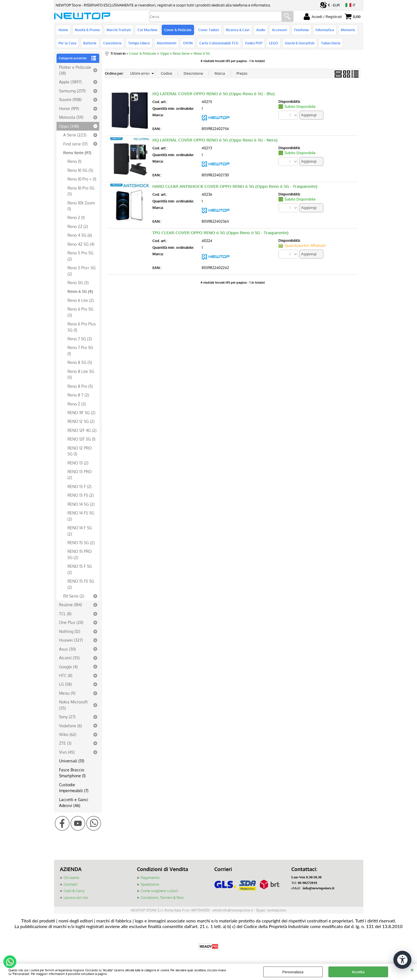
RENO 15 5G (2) (81, 543)
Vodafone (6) (70, 726)
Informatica (325, 30)
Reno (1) (74, 161)
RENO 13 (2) (78, 463)
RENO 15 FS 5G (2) (81, 584)
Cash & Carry (74, 891)
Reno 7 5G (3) (80, 339)
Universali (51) (72, 761)
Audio (261, 30)
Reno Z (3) (77, 404)
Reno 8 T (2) (78, 395)
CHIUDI (412, 969)
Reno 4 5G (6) (80, 235)
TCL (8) (65, 614)
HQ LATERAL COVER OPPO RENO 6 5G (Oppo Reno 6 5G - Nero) (215, 140)
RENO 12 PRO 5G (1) (80, 451)
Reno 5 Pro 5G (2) (80, 256)
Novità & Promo (87, 30)
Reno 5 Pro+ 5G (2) (82, 271)
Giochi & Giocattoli (300, 43)
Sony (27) (67, 717)
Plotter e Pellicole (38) (75, 70)
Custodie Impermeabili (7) (74, 788)
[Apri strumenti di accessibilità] (402, 960)
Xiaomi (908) (70, 99)
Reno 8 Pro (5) (80, 386)
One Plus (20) (71, 622)
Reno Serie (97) (77, 152)
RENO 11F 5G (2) (81, 412)
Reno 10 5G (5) (80, 170)
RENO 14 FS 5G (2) (81, 516)
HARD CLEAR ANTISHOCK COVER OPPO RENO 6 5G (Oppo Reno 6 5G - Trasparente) (235, 186)
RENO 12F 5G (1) (81, 439)
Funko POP (254, 43)
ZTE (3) (65, 743)
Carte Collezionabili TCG (219, 43)
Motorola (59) (71, 117)
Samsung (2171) (72, 91)
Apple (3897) (70, 82)
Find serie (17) (75, 144)
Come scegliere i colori (159, 891)
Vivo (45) (67, 752)
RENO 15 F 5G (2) (80, 569)
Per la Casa (67, 43)
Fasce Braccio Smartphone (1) (72, 773)
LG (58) (65, 684)
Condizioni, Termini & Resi (162, 897)
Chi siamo (71, 878)
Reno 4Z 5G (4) (81, 244)
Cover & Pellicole (178, 30)
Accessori (279, 30)
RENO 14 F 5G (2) (80, 531)
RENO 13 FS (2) (81, 495)
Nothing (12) (70, 631)
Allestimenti (166, 43)
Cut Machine (147, 30)
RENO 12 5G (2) (81, 421)
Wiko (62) (68, 734)
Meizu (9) (67, 693)
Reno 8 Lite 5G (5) (81, 374)
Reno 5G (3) (78, 282)
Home (63, 30)
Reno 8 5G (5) (80, 362)
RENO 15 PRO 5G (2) (80, 554)
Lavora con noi (76, 897)
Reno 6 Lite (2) (81, 300)
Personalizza (293, 972)
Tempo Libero (139, 43)
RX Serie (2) (74, 596)
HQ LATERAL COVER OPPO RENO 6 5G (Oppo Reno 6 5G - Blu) (214, 94)
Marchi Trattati (119, 30)
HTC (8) (66, 675)
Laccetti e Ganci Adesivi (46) (74, 802)
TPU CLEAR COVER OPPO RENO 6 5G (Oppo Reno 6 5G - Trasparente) (220, 233)
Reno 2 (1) (76, 217)
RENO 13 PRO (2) (80, 474)
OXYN (188, 43)
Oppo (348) (69, 126)
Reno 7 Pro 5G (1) (80, 350)
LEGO (274, 43)
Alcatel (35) (69, 658)
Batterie (90, 43)
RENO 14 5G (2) (81, 504)
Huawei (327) (71, 640)
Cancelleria (112, 43)
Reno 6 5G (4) (80, 291)
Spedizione (150, 884)
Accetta (358, 972)
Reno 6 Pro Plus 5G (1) (82, 327)
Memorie (348, 30)
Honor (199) (69, 108)
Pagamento (150, 878)
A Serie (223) (75, 135)
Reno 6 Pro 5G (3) (80, 312)
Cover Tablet (209, 30)
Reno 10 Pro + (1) (82, 179)
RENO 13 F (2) (79, 486)
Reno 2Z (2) (78, 226)
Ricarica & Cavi (238, 30)
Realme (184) (70, 605)
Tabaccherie (331, 43)
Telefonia (301, 30)
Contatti (70, 884)
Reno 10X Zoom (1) (81, 206)
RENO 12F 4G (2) (82, 430)
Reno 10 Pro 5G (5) (81, 191)
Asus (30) (67, 649)
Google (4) (68, 667)
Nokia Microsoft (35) (73, 705)
